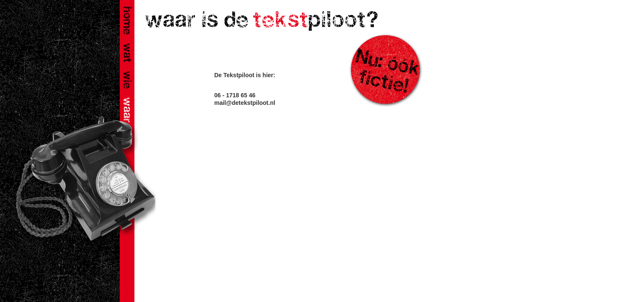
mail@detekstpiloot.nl (245, 103)
